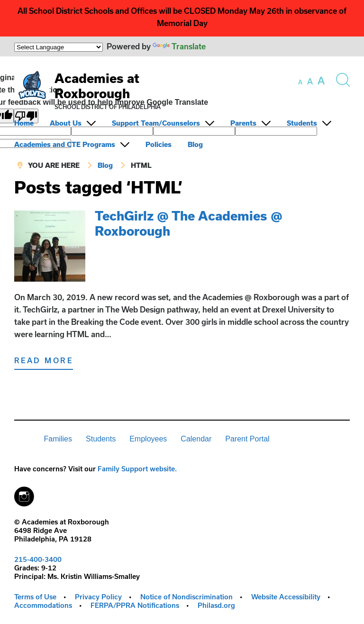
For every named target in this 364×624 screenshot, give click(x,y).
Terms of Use (35, 597)
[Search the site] (343, 80)
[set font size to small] (300, 82)
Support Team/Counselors (156, 123)
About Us (66, 123)
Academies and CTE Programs (65, 144)
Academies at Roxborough (97, 86)
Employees (148, 439)
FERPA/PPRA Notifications (135, 605)
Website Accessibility (286, 597)
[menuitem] (31, 123)
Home (24, 123)
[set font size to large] (321, 81)
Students (302, 123)
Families (58, 439)
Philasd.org (216, 605)
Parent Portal (247, 439)
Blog (195, 144)
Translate (179, 46)
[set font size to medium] (310, 82)
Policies (159, 144)
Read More (44, 360)
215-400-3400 (38, 559)
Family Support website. (137, 469)
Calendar (196, 439)
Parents (243, 123)
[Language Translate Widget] (59, 47)
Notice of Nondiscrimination (187, 597)
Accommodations (43, 605)
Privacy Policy (98, 597)
